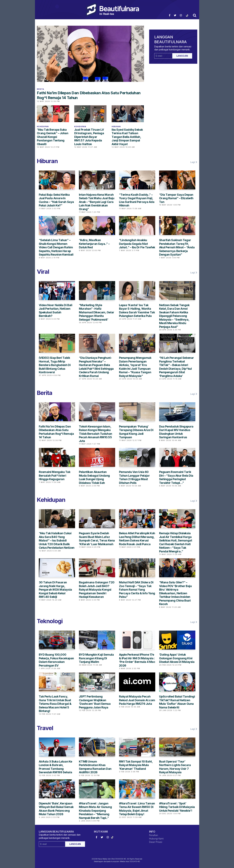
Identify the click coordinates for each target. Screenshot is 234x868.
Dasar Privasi (156, 842)
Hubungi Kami (156, 839)
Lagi (194, 162)
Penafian (154, 835)
